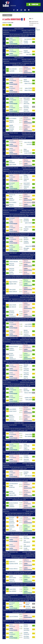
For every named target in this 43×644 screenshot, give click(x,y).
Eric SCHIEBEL (13, 118)
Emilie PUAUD (13, 411)
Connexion (33, 4)
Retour (8, 15)
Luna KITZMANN (14, 616)
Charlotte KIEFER (13, 564)
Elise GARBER (13, 591)
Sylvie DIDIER (13, 165)
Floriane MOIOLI (13, 569)
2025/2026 (13, 6)
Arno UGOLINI (13, 69)
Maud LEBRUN (13, 292)
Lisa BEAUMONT (14, 484)
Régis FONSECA (13, 282)
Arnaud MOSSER (13, 538)
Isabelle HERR (13, 284)
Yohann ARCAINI (13, 262)
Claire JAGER (12, 290)
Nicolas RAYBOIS (14, 347)
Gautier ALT (12, 562)
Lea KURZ (12, 71)
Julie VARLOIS (13, 307)
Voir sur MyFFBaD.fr (35, 30)
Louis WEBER (13, 409)
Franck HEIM (12, 589)
